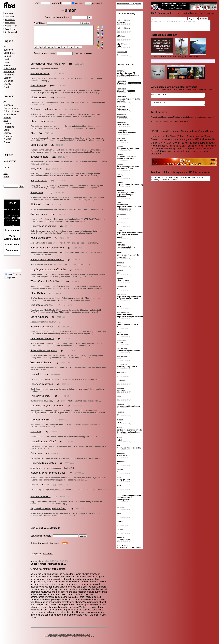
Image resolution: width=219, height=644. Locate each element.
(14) (52, 101)
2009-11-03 (55, 378)
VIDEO (76, 51)
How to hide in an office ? (43, 443)
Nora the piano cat (40, 486)
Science (8, 78)
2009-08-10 (63, 486)
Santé (7, 130)
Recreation (9, 72)
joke (32, 137)
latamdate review (90, 583)
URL (62, 51)
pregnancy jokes (39, 184)
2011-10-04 (67, 309)
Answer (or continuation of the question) (184, 27)
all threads (55, 529)
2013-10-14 (61, 149)
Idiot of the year (38, 101)
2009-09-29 (77, 409)
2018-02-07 (62, 89)
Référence (9, 127)
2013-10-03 (57, 172)
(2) (71, 273)
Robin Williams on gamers (44, 354)
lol (176, 37)
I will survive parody (40, 399)
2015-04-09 (75, 113)
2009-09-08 (55, 433)
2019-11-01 (80, 67)
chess (200, 176)
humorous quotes (39, 160)
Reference (9, 75)
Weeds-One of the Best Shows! (46, 285)
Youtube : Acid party (40, 241)
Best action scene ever (42, 309)
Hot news (9, 13)
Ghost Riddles (38, 297)
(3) (55, 77)
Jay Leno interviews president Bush (48, 510)
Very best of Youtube (41, 366)
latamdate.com (80, 581)
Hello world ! (181, 98)
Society (7, 84)
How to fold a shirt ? (40, 498)
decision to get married (42, 330)
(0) (62, 354)
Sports (7, 87)
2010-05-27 (68, 342)
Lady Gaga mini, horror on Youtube (48, 273)
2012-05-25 (56, 208)
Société (7, 139)
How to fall (36, 378)
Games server (11, 26)
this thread (48, 555)
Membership (10, 161)
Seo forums (10, 16)
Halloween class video (42, 388)
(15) (43, 125)
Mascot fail (36, 433)
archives (43, 529)
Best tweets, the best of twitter (45, 113)
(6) (52, 149)
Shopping (8, 81)
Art (5, 47)
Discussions (10, 20)
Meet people (10, 23)
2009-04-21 (64, 498)
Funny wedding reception (43, 464)
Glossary (69, 634)
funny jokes (36, 172)
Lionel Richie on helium (42, 342)
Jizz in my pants (38, 218)
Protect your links (181, 125)
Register (77, 57)
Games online (53, 634)
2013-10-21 (52, 125)
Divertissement (11, 108)
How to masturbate (40, 77)
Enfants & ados (11, 111)
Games (7, 56)
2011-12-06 (70, 230)
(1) (66, 113)
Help (6, 173)
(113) (50, 196)
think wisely (36, 208)
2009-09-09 (63, 421)
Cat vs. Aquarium (39, 320)
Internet (7, 65)
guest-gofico (37, 563)
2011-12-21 (62, 218)
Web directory (11, 29)
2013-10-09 (63, 160)
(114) (52, 89)
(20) (54, 160)
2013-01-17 (59, 196)
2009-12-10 (71, 354)
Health (7, 59)
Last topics (62, 634)
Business (8, 50)
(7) (61, 230)
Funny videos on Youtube (43, 230)
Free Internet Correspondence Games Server (190, 135)
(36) (41, 137)
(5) (69, 263)
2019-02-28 (63, 77)
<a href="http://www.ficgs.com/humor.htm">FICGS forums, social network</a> (184, 183)
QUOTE (48, 51)
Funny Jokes (37, 196)
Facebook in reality (40, 421)
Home (7, 62)
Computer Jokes (39, 148)
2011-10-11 (64, 242)
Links (6, 167)
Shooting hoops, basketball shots (47, 263)
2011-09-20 (67, 330)
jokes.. (34, 125)
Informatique (10, 114)
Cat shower (36, 455)
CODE (56, 51)
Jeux (6, 121)
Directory (91, 635)
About (7, 177)
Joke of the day (38, 89)
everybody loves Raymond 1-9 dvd (48, 474)
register (96, 3)
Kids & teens (10, 68)
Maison (7, 124)
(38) (48, 172)
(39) (71, 67)
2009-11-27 (65, 366)
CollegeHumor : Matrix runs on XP (48, 67)
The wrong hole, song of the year (47, 409)
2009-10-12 (64, 400)
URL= (68, 51)
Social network (11, 32)
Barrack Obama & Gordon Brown (47, 251)
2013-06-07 (61, 184)
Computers (9, 53)
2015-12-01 (61, 101)
